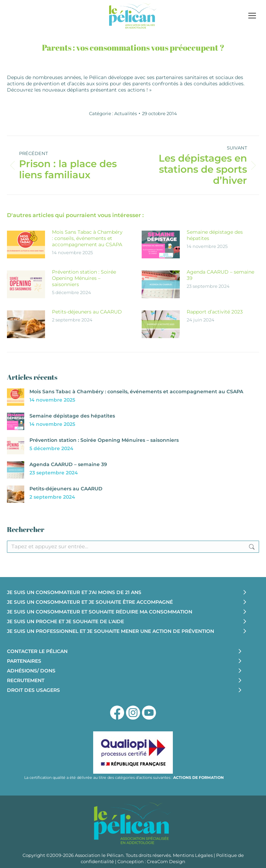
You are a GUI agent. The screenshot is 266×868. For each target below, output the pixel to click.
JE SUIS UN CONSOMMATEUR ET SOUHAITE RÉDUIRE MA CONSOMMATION (100, 612)
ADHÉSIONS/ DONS (31, 671)
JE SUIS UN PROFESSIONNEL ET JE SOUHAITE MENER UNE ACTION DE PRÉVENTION (110, 631)
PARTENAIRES (24, 661)
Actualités (126, 113)
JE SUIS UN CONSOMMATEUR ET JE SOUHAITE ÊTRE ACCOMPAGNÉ (90, 602)
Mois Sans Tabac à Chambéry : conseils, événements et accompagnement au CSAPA (87, 238)
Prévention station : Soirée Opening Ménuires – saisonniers (84, 278)
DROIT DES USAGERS (33, 690)
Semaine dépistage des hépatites (215, 235)
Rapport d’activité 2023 (215, 312)
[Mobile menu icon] (252, 16)
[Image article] (26, 244)
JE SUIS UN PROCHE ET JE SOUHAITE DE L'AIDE (65, 621)
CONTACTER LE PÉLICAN (37, 651)
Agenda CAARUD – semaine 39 (220, 275)
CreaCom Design (166, 861)
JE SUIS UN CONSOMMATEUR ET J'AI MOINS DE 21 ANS (74, 592)
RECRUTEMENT (26, 680)
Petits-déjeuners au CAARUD (87, 312)
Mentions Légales (193, 855)
